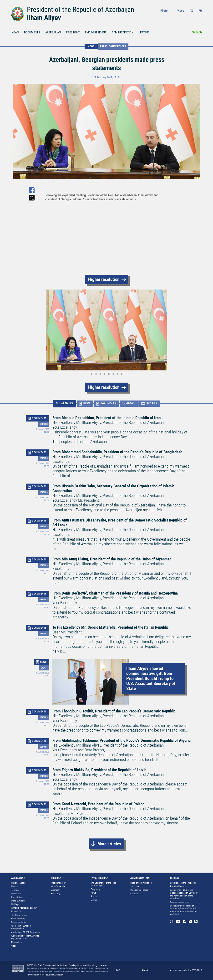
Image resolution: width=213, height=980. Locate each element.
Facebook (188, 17)
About (145, 970)
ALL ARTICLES (65, 403)
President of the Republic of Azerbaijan (81, 10)
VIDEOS (130, 403)
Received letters (178, 886)
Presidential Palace (139, 890)
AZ (191, 11)
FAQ (118, 970)
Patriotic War (17, 911)
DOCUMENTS (32, 32)
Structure (135, 886)
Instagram (174, 17)
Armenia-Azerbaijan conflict (24, 908)
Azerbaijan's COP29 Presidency (25, 932)
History (14, 886)
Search (197, 32)
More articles (109, 844)
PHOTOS (152, 403)
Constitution (17, 897)
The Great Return (19, 915)
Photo (164, 11)
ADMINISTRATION (123, 32)
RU (200, 11)
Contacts (135, 893)
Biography (56, 890)
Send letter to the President (183, 883)
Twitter (194, 17)
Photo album (17, 942)
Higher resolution (104, 279)
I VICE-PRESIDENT (96, 32)
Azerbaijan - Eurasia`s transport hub (21, 927)
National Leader (19, 883)
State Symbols (18, 901)
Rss (200, 17)
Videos (94, 900)
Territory (15, 890)
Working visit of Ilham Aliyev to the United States (25, 937)
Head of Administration (141, 883)
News (93, 893)
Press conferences (113, 46)
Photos (94, 896)
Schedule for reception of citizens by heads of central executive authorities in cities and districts (184, 910)
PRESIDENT (73, 32)
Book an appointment (180, 902)
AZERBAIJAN (53, 32)
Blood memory (18, 919)
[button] (49, 330)
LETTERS (144, 32)
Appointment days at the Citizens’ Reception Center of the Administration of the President (184, 894)
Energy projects (18, 922)
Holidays (15, 904)
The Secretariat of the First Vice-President (103, 884)
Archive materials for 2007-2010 (186, 970)
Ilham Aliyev (44, 18)
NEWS (15, 32)
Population (16, 893)
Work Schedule (58, 886)
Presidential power (60, 883)
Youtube (181, 17)
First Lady (56, 893)
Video (181, 11)
